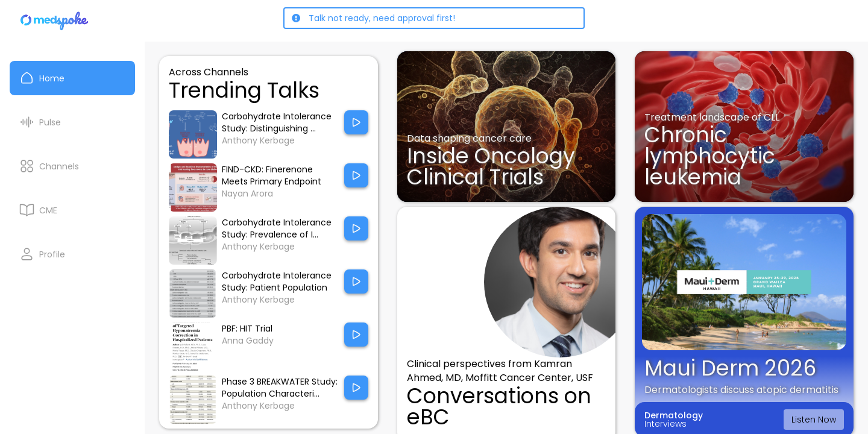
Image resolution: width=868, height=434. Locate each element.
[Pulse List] (72, 122)
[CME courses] (72, 210)
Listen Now (814, 420)
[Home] (55, 21)
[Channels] (72, 166)
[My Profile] (72, 254)
